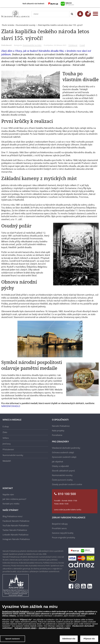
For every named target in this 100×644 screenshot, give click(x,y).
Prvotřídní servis (59, 528)
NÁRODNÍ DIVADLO (11, 406)
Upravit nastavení (13, 640)
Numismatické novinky (32, 45)
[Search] (72, 14)
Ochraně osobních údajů (25, 629)
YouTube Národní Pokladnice (16, 525)
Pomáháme (57, 435)
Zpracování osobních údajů (64, 457)
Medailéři (7, 461)
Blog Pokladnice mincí (12, 516)
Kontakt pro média (11, 504)
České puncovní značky (62, 480)
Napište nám (8, 494)
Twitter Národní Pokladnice (15, 530)
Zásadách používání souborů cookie (54, 629)
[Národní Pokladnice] (15, 14)
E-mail (82, 45)
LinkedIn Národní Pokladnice (15, 535)
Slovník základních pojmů (63, 471)
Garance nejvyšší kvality (63, 533)
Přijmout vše (89, 640)
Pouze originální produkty (64, 537)
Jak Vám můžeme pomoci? (14, 499)
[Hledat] (50, 14)
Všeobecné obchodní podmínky (66, 448)
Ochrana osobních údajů (63, 452)
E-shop (6, 426)
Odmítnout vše (69, 640)
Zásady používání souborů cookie (67, 484)
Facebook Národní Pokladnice (16, 521)
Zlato (5, 432)
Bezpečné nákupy (60, 524)
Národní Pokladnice (61, 426)
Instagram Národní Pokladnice (16, 539)
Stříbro (6, 438)
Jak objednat (57, 462)
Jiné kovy (7, 444)
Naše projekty (58, 431)
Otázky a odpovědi (60, 466)
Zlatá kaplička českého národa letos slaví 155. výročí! (45, 35)
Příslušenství (8, 449)
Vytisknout (73, 45)
